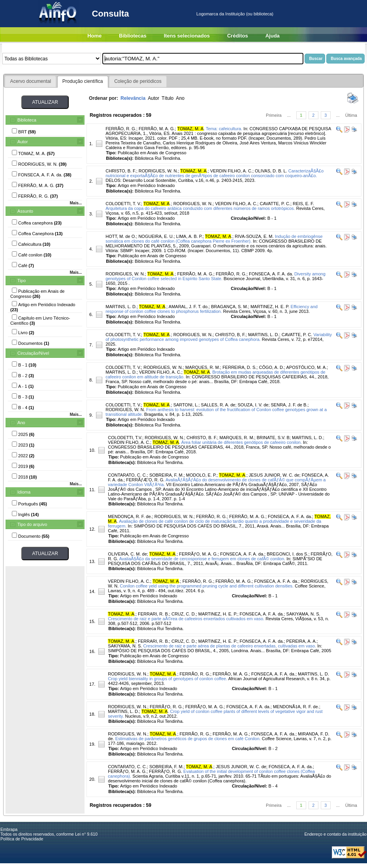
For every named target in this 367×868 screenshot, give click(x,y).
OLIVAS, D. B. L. (271, 171)
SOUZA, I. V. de (253, 405)
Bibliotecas (133, 36)
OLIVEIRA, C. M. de (127, 554)
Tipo (22, 281)
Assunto (25, 211)
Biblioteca (27, 120)
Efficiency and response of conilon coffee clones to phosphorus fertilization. (212, 309)
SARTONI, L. (186, 405)
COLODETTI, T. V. (123, 204)
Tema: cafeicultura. (224, 129)
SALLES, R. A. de (218, 405)
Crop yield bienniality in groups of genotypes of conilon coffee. (168, 679)
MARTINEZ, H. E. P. (270, 307)
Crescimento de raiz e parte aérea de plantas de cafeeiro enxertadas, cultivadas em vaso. (230, 646)
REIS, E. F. (303, 204)
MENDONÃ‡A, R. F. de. (296, 707)
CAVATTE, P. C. (275, 204)
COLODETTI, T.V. (125, 438)
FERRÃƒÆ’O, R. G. (145, 480)
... (289, 115)
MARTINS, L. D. (121, 307)
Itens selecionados (187, 36)
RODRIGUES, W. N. (158, 171)
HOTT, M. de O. (121, 236)
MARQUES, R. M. (203, 367)
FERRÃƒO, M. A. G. (198, 554)
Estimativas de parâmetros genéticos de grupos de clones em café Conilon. (188, 739)
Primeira (274, 115)
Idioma (24, 492)
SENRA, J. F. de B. (289, 405)
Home (94, 36)
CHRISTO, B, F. (230, 335)
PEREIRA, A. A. (302, 641)
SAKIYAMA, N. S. (303, 614)
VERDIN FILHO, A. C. (231, 171)
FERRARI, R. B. (153, 614)
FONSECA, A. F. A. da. (271, 274)
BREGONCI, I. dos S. (287, 554)
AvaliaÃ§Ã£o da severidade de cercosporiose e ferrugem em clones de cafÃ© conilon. (202, 559)
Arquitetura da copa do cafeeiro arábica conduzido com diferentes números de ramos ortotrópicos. (200, 208)
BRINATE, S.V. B (273, 438)
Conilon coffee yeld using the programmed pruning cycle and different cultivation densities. (207, 586)
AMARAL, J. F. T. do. (189, 307)
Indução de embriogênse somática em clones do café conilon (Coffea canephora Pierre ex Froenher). (214, 239)
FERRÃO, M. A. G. (157, 129)
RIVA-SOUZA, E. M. (254, 236)
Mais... (76, 203)
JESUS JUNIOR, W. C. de (274, 475)
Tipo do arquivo (32, 524)
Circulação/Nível (33, 353)
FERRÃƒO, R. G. (166, 707)
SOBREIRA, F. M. (167, 475)
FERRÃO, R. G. (121, 129)
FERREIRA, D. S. (239, 367)
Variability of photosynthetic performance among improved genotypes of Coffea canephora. (219, 337)
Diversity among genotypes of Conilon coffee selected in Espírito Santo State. (215, 276)
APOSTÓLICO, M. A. (307, 367)
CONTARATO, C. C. (127, 475)
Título (168, 98)
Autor (23, 142)
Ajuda (273, 36)
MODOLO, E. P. (201, 475)
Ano (21, 423)
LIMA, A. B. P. (189, 236)
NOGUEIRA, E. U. (156, 236)
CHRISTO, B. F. (121, 171)
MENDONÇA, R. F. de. (130, 516)
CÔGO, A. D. (271, 367)
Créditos (238, 36)
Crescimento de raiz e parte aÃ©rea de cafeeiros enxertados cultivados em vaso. (186, 619)
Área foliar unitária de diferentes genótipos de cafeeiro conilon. (242, 442)
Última (351, 115)
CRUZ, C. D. (184, 614)
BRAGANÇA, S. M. (230, 307)
